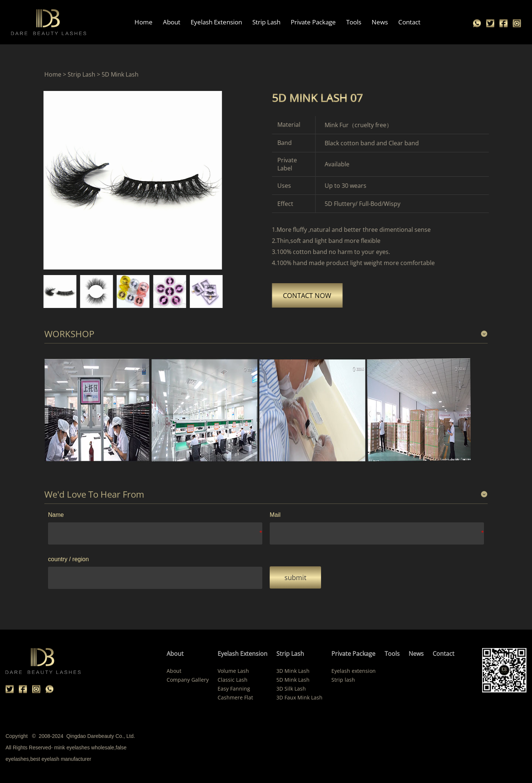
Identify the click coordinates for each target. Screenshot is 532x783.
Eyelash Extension (217, 22)
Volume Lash (233, 671)
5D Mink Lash (293, 680)
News (380, 22)
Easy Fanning (234, 689)
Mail (275, 515)
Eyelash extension (354, 671)
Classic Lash (233, 680)
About (172, 22)
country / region (68, 559)
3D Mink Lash (293, 671)
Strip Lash (267, 22)
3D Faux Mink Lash (299, 697)
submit (295, 577)
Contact (410, 22)
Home (144, 22)
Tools (354, 22)
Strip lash (343, 680)
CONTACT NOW (335, 295)
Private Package (314, 22)
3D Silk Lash (291, 689)
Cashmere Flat (235, 697)
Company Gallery (188, 680)
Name (56, 515)
